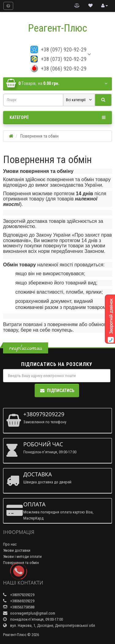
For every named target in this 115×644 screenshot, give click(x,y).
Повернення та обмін (21, 563)
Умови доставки (17, 550)
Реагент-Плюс (57, 28)
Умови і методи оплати (22, 556)
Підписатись (57, 391)
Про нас (10, 544)
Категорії (57, 117)
